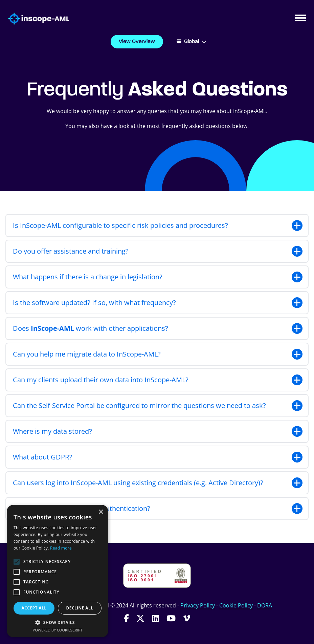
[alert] (58, 571)
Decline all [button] (80, 608)
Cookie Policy (236, 605)
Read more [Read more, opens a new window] (61, 548)
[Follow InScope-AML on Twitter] (140, 618)
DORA (265, 605)
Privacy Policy (198, 605)
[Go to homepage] (35, 19)
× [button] (101, 512)
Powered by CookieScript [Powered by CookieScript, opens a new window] (58, 630)
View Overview (137, 42)
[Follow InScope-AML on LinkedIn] (155, 618)
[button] (58, 622)
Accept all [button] (34, 608)
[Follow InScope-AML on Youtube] (171, 618)
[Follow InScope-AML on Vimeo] (187, 618)
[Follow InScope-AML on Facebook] (126, 618)
